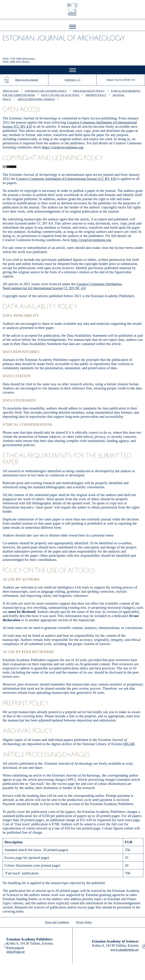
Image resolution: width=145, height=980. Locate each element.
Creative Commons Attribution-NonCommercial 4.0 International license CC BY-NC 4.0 (63, 286)
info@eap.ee (16, 952)
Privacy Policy (84, 922)
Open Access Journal (26, 80)
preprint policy (96, 95)
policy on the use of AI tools (60, 95)
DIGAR (129, 744)
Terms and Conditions (57, 922)
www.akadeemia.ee (125, 950)
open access (11, 91)
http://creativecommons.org (91, 240)
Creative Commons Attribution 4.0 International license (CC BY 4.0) (66, 179)
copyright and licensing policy (46, 91)
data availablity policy (89, 91)
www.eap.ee (15, 948)
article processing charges (36, 99)
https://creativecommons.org (63, 147)
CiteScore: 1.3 (72, 80)
